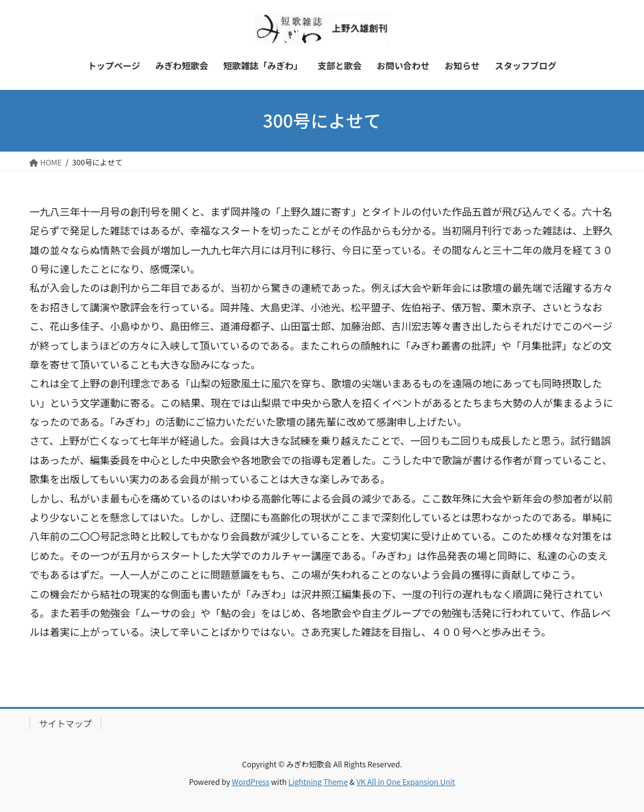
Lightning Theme (318, 781)
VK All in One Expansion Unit (406, 781)
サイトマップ (65, 723)
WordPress (251, 781)
